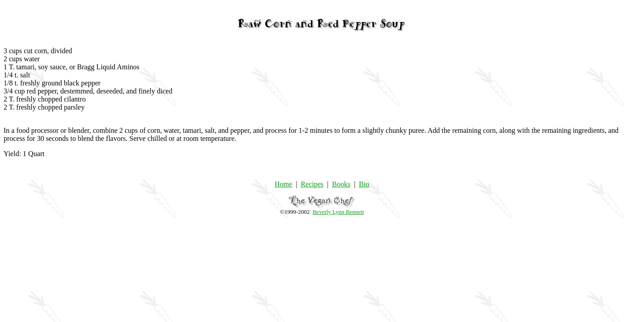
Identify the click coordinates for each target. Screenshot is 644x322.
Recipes (312, 184)
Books (341, 184)
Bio (364, 184)
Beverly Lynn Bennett (338, 212)
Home (283, 184)
